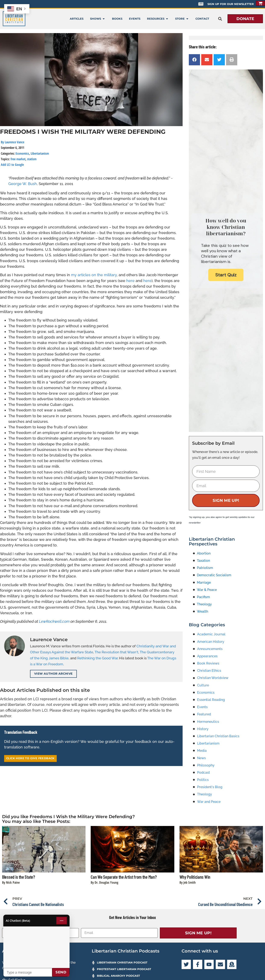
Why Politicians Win (195, 877)
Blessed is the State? (19, 877)
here (131, 281)
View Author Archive (53, 674)
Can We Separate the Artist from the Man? (124, 877)
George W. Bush (23, 184)
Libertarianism (40, 153)
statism (32, 159)
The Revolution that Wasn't (116, 652)
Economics (22, 153)
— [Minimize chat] (62, 920)
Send (61, 972)
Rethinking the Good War (97, 658)
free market (18, 159)
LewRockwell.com (54, 621)
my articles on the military (94, 275)
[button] (220, 19)
